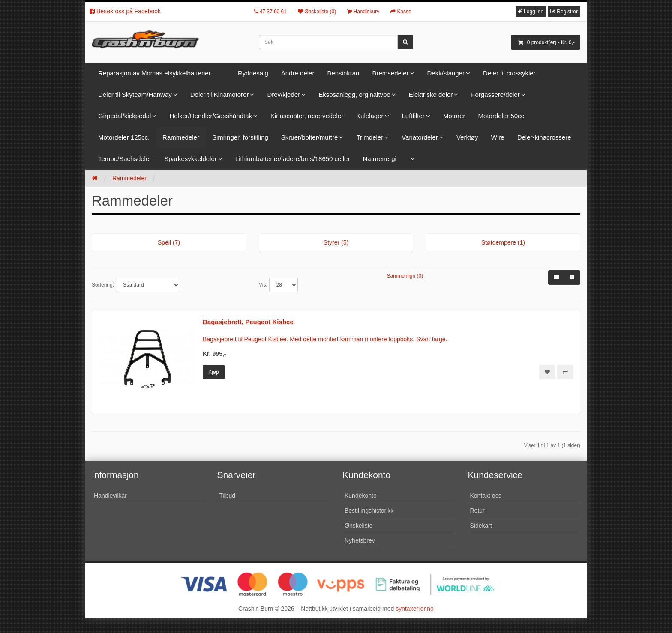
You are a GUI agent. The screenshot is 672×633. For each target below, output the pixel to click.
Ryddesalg (253, 73)
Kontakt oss (486, 496)
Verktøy (467, 137)
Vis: (263, 285)
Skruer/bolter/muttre (310, 137)
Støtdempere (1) (503, 242)
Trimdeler (370, 137)
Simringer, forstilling (240, 137)
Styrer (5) (336, 242)
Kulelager (370, 116)
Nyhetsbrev (360, 540)
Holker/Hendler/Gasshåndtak (211, 116)
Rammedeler (181, 137)
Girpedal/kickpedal (124, 116)
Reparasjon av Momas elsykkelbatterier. (155, 73)
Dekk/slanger (446, 73)
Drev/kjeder (283, 94)
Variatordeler (420, 137)
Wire (498, 137)
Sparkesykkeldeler (190, 159)
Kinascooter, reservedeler (307, 116)
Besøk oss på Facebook (125, 11)
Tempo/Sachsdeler (125, 159)
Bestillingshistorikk (369, 511)
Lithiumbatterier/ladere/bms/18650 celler (293, 159)
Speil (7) (169, 242)
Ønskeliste (358, 526)
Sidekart (481, 526)
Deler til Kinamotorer (220, 94)
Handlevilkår (110, 496)
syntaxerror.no (415, 609)
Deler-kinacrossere (544, 137)
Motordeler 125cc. (124, 137)
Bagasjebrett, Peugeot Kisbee (248, 322)
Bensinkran (343, 73)
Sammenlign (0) (405, 276)
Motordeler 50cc (501, 116)
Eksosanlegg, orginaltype (354, 94)
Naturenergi (379, 159)
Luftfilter (413, 116)
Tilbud (228, 496)
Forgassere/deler (495, 94)
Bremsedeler (390, 73)
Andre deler (298, 73)
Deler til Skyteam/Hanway (135, 94)
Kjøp (214, 372)
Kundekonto (361, 496)
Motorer (454, 116)
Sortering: (103, 285)
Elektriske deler (431, 94)
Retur (477, 511)
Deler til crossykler (509, 73)
